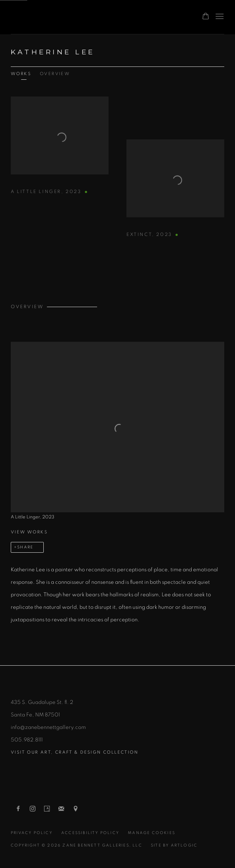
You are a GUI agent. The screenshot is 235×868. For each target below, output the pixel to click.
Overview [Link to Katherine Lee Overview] (55, 74)
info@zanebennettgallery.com (48, 727)
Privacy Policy (32, 833)
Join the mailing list (61, 809)
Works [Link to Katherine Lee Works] (21, 74)
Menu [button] (219, 17)
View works (29, 532)
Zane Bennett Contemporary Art (86, 17)
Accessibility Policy (90, 833)
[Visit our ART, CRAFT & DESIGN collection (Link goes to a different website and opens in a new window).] (117, 752)
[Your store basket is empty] (206, 17)
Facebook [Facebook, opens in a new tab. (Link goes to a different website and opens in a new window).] (18, 809)
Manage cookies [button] (152, 833)
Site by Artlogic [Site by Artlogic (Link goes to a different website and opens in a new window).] (174, 845)
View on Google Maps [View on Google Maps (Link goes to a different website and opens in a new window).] (76, 809)
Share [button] (25, 547)
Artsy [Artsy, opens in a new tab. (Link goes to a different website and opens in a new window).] (47, 809)
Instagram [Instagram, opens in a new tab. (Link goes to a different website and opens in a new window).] (33, 809)
